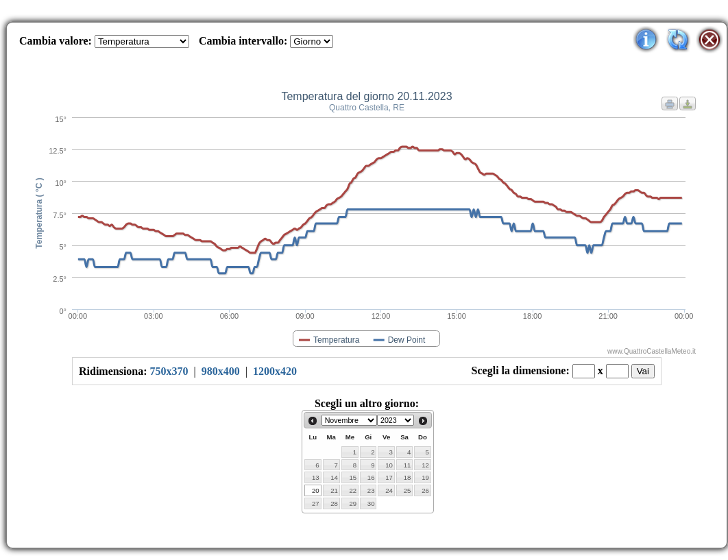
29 (353, 503)
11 (408, 465)
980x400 (221, 371)
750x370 (169, 371)
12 (425, 465)
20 (316, 490)
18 (408, 477)
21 (334, 490)
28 (334, 503)
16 (371, 477)
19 (425, 477)
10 (389, 465)
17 (389, 477)
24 (389, 490)
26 (425, 490)
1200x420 (275, 371)
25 (408, 490)
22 (353, 490)
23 (371, 490)
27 (316, 503)
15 (353, 477)
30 (371, 503)
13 (316, 477)
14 (334, 477)
